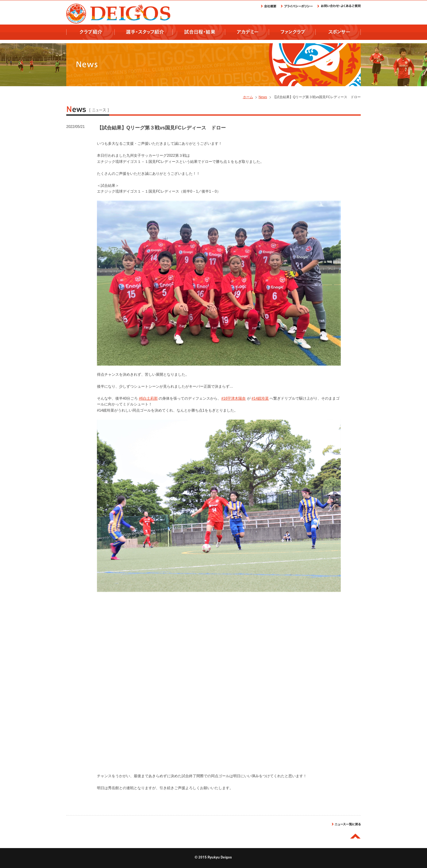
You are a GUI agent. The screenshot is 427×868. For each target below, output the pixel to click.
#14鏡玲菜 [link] (260, 398)
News (263, 97)
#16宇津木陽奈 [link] (233, 398)
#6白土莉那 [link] (148, 398)
